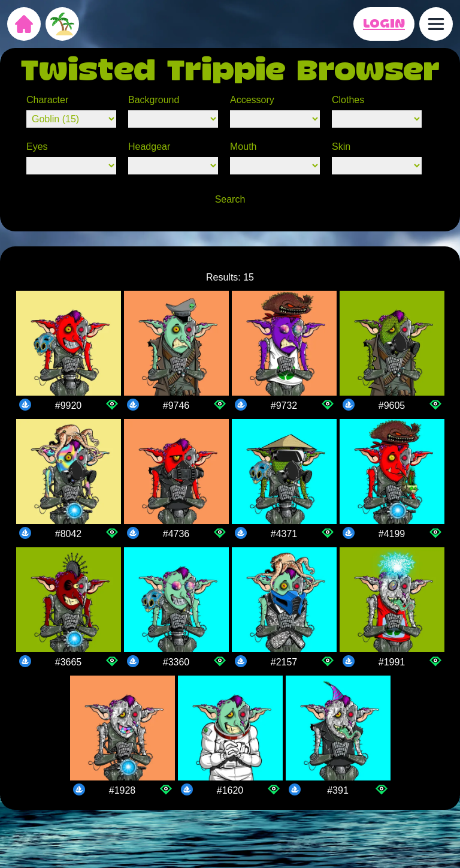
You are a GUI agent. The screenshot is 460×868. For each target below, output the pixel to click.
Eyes (37, 147)
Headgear (149, 147)
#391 (338, 790)
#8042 (69, 534)
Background (154, 100)
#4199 (392, 534)
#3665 (69, 662)
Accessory (252, 100)
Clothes (348, 100)
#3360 (176, 662)
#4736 (176, 534)
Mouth (243, 147)
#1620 (230, 790)
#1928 (122, 790)
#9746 (176, 406)
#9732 (284, 406)
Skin (341, 147)
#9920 (69, 406)
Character (47, 100)
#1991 (392, 662)
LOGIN (384, 24)
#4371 (284, 534)
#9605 (392, 406)
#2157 (284, 662)
